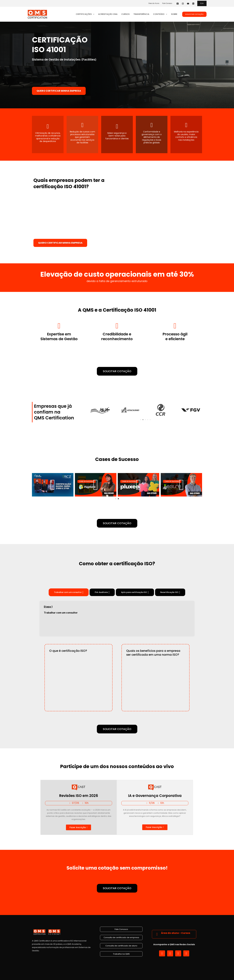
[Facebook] (178, 4)
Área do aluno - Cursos (176, 933)
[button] (202, 3)
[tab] (69, 592)
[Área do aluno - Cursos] (157, 934)
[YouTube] (188, 4)
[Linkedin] (193, 4)
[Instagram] (183, 4)
